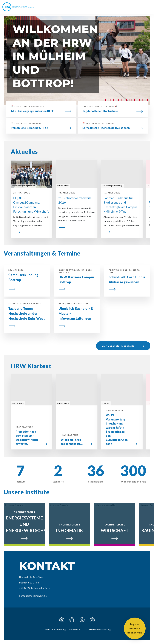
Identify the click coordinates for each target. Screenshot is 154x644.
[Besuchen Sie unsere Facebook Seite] (82, 620)
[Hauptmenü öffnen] (150, 7)
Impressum (75, 630)
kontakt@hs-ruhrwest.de (33, 596)
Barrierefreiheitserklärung (97, 630)
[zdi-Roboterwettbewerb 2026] (77, 227)
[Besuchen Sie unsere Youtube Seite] (72, 620)
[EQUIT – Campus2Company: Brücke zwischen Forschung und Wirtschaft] (32, 232)
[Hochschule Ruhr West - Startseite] (18, 7)
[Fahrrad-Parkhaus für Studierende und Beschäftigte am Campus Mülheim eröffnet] (122, 232)
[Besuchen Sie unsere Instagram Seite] (62, 620)
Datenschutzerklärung (55, 630)
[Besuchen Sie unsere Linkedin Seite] (92, 620)
